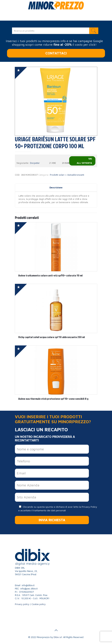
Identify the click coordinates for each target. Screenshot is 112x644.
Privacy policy (22, 604)
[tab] (56, 188)
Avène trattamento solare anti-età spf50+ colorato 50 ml (50, 275)
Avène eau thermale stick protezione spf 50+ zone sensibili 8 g (53, 399)
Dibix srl (58, 637)
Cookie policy (39, 604)
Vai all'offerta (84, 161)
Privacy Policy (89, 507)
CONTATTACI (56, 53)
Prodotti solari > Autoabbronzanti (67, 175)
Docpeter (35, 163)
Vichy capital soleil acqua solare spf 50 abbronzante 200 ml (52, 337)
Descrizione (56, 187)
